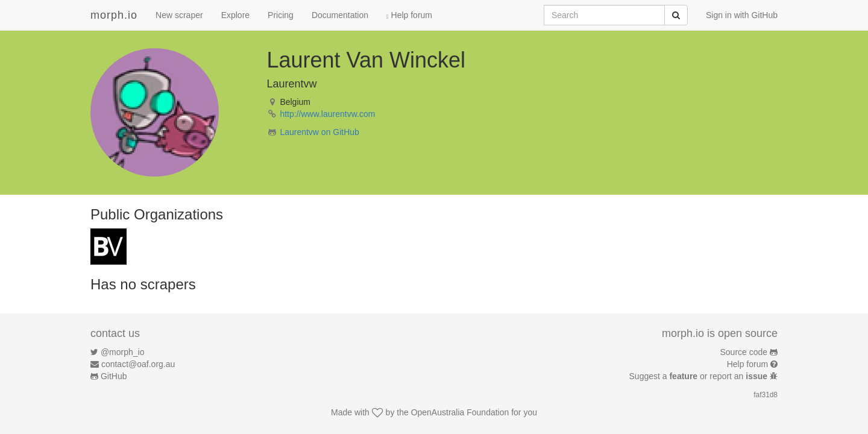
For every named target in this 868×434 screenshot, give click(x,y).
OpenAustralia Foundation (460, 412)
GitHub (114, 376)
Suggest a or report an (700, 376)
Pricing (281, 15)
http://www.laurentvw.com (327, 114)
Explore (235, 15)
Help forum (409, 15)
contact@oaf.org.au (138, 364)
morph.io (114, 15)
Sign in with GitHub (742, 15)
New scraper (179, 15)
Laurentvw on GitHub (319, 132)
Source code (744, 352)
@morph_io (123, 352)
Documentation (340, 15)
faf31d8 (766, 395)
